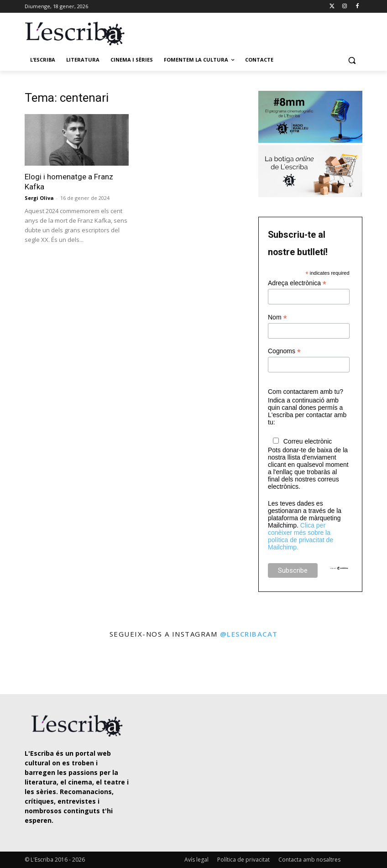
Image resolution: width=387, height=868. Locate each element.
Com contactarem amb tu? (306, 392)
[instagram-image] (22, 667)
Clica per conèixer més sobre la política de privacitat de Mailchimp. (301, 536)
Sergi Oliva (39, 198)
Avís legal (196, 860)
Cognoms (284, 351)
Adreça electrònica (297, 283)
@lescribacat (249, 634)
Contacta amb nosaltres (309, 860)
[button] (352, 60)
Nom (277, 317)
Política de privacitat (243, 860)
